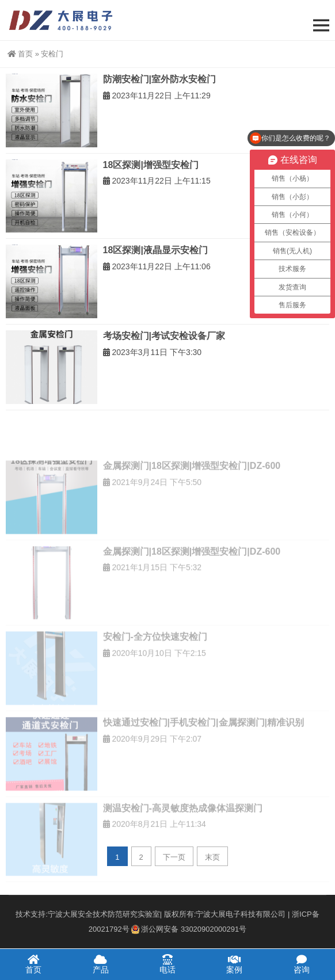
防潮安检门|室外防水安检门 (159, 79)
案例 (234, 964)
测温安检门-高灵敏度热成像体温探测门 (183, 836)
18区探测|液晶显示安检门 (155, 250)
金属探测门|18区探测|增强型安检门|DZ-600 (192, 493)
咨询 (302, 964)
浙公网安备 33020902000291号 (189, 929)
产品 (100, 964)
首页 (20, 54)
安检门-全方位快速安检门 (155, 665)
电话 (167, 964)
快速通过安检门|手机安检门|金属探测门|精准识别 (203, 750)
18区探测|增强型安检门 (151, 165)
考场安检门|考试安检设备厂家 (164, 336)
